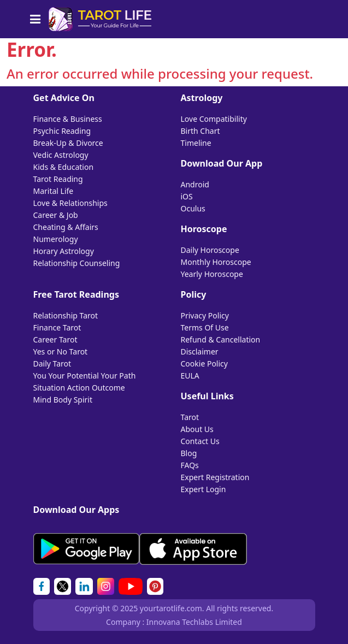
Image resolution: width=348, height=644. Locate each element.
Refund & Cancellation (221, 339)
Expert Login (204, 489)
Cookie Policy (204, 364)
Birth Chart (200, 131)
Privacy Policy (205, 315)
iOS (187, 196)
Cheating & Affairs (66, 227)
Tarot (190, 417)
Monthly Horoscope (216, 262)
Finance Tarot (57, 327)
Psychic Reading (62, 131)
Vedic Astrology (61, 155)
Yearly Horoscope (212, 274)
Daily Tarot (52, 364)
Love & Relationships (70, 203)
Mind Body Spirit (63, 400)
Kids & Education (64, 167)
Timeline (196, 143)
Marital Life (54, 191)
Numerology (56, 239)
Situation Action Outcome (79, 388)
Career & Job (56, 215)
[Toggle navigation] (39, 19)
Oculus (193, 208)
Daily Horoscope (210, 250)
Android (195, 184)
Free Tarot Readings (76, 294)
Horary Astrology (64, 251)
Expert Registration (215, 477)
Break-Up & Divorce (68, 143)
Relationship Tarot (66, 315)
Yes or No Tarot (61, 351)
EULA (190, 376)
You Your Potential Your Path (85, 376)
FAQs (190, 465)
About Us (197, 429)
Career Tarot (55, 339)
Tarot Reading (58, 179)
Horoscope (204, 229)
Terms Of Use (205, 327)
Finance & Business (68, 119)
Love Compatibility (214, 119)
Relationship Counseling (77, 263)
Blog (189, 453)
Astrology (202, 98)
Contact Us (200, 441)
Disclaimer (200, 351)
